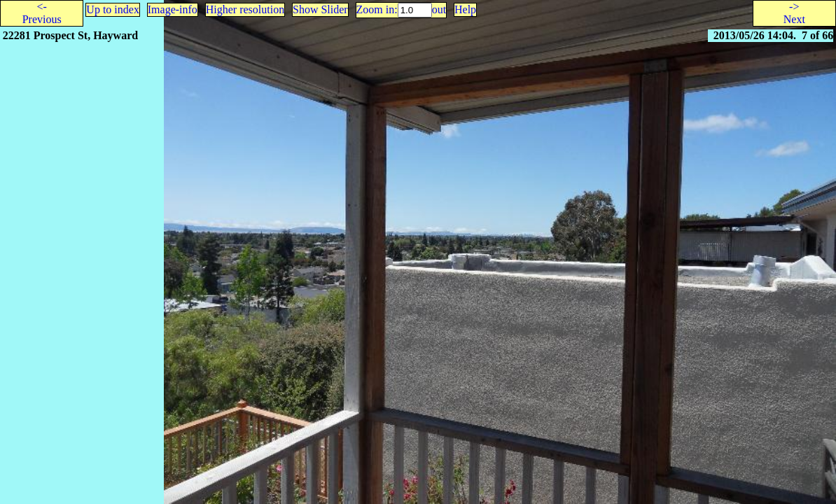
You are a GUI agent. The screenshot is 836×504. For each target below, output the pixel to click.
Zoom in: (377, 9)
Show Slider (320, 9)
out (439, 9)
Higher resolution (245, 9)
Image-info (173, 9)
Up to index (113, 9)
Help (465, 9)
